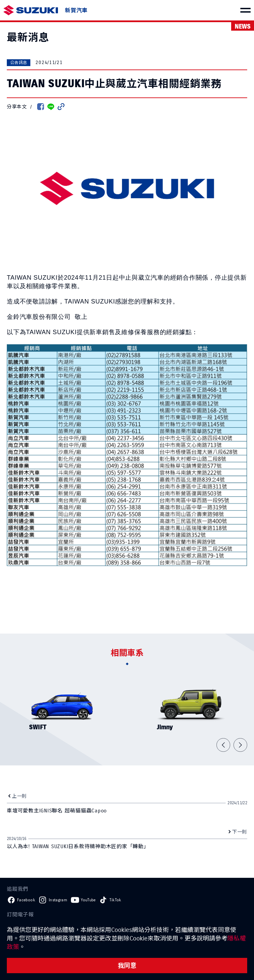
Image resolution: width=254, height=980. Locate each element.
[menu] (245, 10)
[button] (223, 745)
